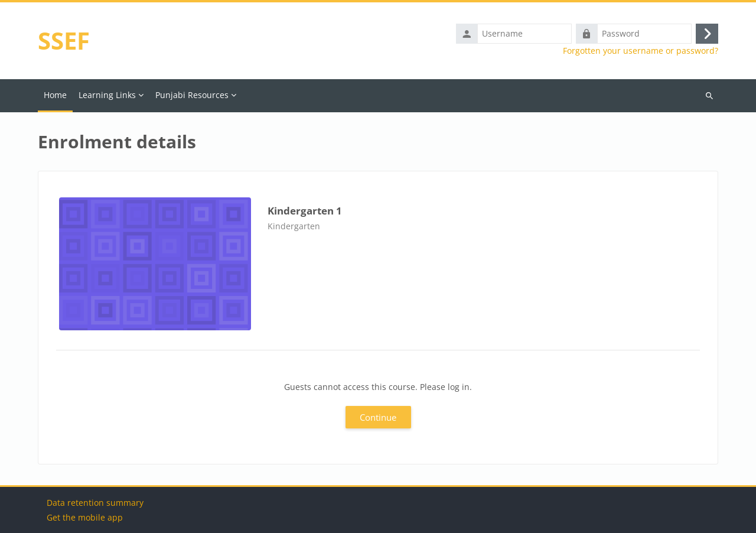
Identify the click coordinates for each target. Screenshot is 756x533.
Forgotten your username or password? (641, 51)
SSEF (64, 40)
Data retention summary (95, 503)
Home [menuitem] (55, 95)
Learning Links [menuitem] (107, 95)
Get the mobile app (85, 517)
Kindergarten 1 (305, 211)
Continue (378, 417)
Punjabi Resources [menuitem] (192, 95)
